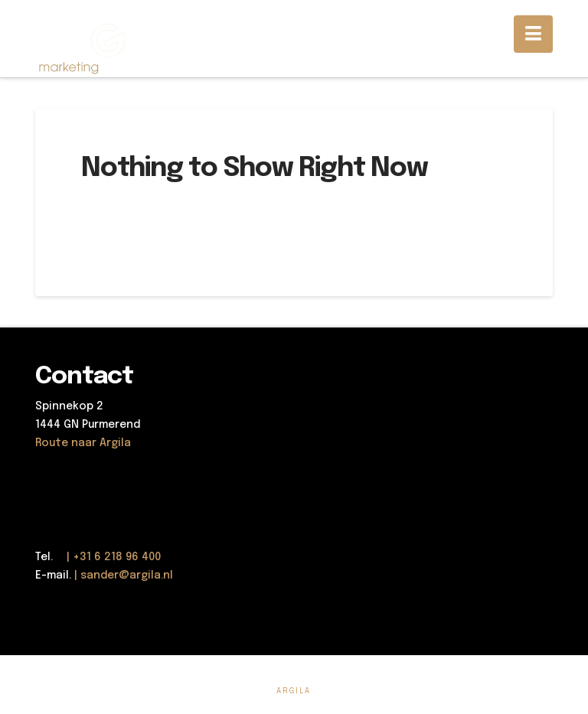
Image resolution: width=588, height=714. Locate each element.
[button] (533, 34)
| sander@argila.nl (124, 575)
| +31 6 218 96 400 (108, 557)
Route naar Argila (83, 443)
